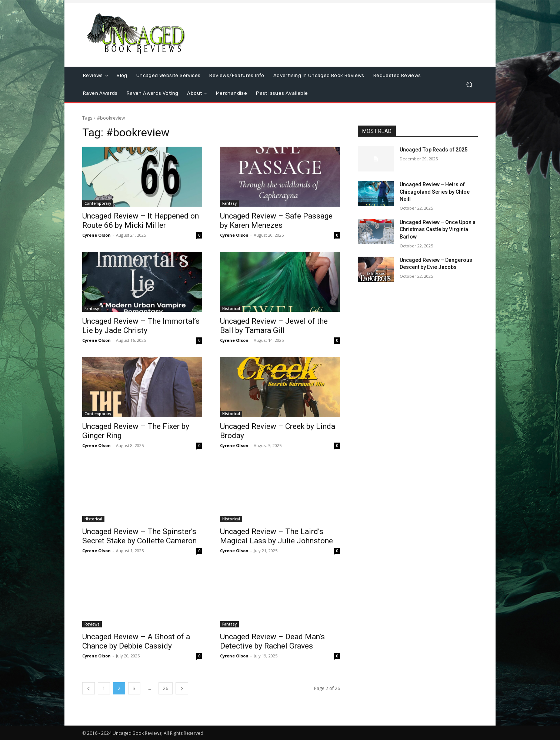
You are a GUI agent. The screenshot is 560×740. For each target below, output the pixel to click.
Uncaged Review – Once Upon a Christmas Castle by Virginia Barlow (438, 229)
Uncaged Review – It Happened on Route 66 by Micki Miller (141, 221)
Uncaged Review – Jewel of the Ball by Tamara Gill (274, 326)
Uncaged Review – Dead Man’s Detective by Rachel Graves (272, 641)
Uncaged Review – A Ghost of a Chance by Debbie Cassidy (136, 641)
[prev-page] (89, 688)
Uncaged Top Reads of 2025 (434, 150)
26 (166, 688)
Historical (231, 309)
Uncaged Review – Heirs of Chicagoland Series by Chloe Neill (435, 192)
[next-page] (182, 688)
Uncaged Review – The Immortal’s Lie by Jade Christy (141, 326)
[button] (469, 85)
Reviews (92, 624)
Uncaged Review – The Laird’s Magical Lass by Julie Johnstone (276, 536)
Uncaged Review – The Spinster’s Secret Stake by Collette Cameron (139, 536)
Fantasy (229, 203)
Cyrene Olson (96, 235)
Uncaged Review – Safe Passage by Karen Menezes (276, 221)
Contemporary (98, 203)
